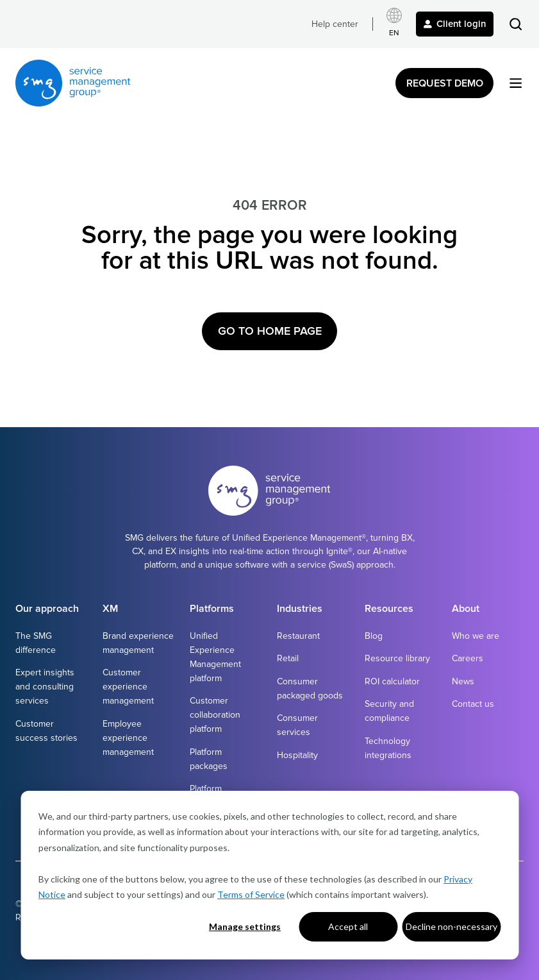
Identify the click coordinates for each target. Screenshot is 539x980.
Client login (455, 24)
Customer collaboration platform (215, 715)
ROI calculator (392, 681)
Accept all (348, 926)
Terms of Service (251, 894)
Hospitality (297, 755)
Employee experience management (128, 738)
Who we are (476, 636)
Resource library (397, 658)
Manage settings (245, 926)
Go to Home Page (270, 331)
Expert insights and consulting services (45, 687)
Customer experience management (128, 687)
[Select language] (394, 24)
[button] (516, 24)
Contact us (473, 704)
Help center (335, 24)
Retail (288, 658)
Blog (374, 636)
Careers (468, 658)
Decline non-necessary (452, 926)
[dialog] (269, 875)
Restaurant (298, 636)
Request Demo (445, 83)
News (463, 681)
